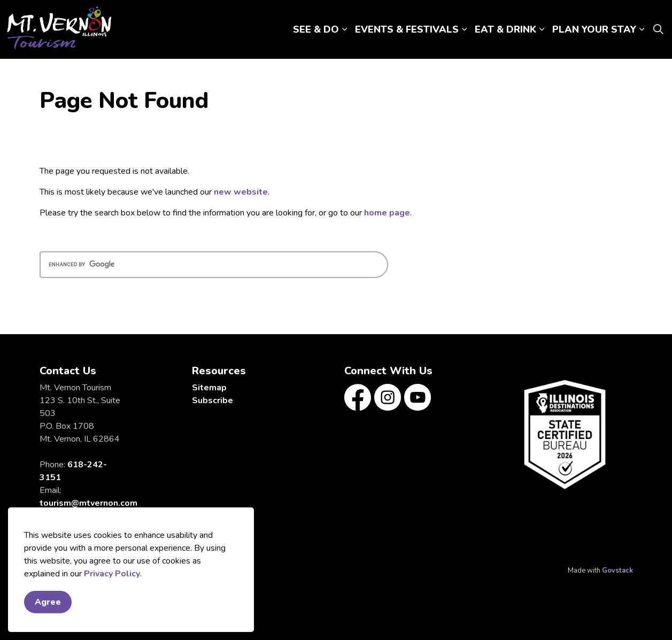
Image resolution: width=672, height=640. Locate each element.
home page (387, 213)
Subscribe (213, 400)
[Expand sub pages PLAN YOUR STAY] (642, 29)
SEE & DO (316, 29)
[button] (565, 434)
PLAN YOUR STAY (594, 29)
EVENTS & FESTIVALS (407, 29)
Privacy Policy (112, 574)
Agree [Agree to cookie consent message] (48, 602)
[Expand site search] (658, 29)
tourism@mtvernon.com (88, 503)
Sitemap (209, 388)
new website (241, 192)
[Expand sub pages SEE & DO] (344, 29)
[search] (214, 265)
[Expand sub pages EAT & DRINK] (542, 29)
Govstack (617, 570)
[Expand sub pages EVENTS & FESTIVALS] (464, 29)
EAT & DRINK (505, 29)
